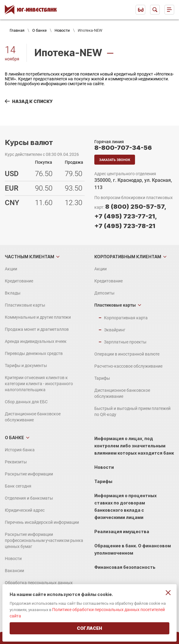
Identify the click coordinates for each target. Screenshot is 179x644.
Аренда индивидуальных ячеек (36, 341)
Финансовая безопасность (125, 567)
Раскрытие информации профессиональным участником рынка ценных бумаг (44, 540)
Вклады (13, 293)
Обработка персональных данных (39, 583)
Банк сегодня (18, 486)
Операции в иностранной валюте (127, 354)
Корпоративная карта (126, 318)
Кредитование (19, 281)
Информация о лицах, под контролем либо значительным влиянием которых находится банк (134, 446)
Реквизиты (16, 462)
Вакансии (14, 571)
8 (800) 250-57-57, (136, 207)
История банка (20, 450)
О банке (39, 30)
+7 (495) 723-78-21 (125, 226)
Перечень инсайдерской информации (42, 522)
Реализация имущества (122, 531)
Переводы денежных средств (34, 353)
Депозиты (104, 293)
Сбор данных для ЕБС (26, 402)
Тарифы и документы (26, 365)
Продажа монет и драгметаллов (37, 329)
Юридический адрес (25, 510)
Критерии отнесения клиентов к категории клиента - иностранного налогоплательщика (39, 384)
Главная (17, 30)
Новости (62, 30)
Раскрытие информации (29, 474)
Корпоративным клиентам (128, 257)
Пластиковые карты (25, 305)
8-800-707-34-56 (123, 148)
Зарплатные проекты (125, 342)
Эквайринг (115, 330)
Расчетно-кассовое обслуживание (128, 366)
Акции (11, 269)
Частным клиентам (30, 257)
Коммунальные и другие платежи (38, 317)
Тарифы (102, 378)
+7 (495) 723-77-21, (126, 216)
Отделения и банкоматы (29, 498)
